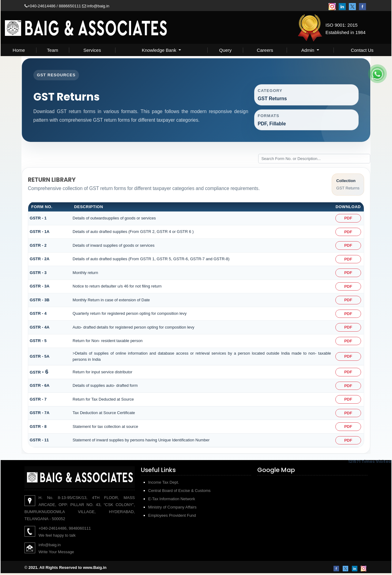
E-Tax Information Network (172, 501)
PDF (348, 220)
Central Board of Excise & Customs (179, 492)
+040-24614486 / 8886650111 (53, 6)
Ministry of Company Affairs (172, 509)
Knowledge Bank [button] (160, 50)
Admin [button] (309, 50)
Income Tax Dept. (164, 484)
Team (53, 50)
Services (92, 50)
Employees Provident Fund (172, 517)
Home (19, 50)
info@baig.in (96, 6)
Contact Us (362, 50)
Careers (265, 50)
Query (225, 50)
